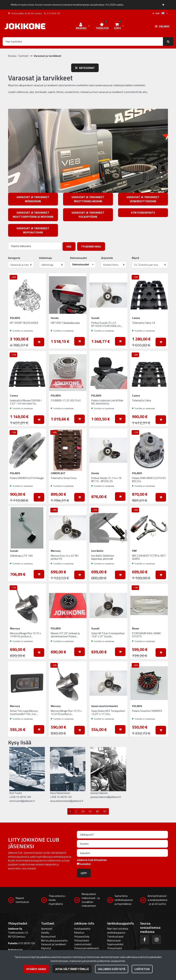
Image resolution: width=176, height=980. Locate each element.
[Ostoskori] (117, 26)
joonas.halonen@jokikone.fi (106, 797)
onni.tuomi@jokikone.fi (22, 801)
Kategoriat (85, 68)
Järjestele (107, 258)
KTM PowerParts (143, 213)
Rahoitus (79, 933)
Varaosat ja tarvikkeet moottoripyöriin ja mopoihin (33, 215)
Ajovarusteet (48, 937)
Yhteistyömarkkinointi (87, 948)
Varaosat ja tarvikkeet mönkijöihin (33, 199)
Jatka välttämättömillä (72, 969)
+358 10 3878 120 (61, 797)
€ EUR (158, 13)
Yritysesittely (82, 937)
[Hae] (83, 41)
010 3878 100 (54, 13)
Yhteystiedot (82, 941)
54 (90, 811)
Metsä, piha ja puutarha (54, 941)
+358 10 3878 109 (20, 797)
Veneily (45, 933)
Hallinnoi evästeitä (112, 969)
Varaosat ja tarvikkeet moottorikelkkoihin (88, 199)
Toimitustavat (115, 937)
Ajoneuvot (47, 929)
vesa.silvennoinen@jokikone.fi (67, 801)
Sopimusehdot (115, 944)
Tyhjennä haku (91, 246)
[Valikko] (162, 26)
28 (83, 811)
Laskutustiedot (83, 944)
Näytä (136, 258)
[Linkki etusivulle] (25, 26)
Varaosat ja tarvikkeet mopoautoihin (33, 230)
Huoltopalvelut (82, 929)
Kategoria (14, 258)
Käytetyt (46, 948)
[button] (83, 265)
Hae (69, 246)
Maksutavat (114, 941)
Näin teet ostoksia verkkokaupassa (118, 931)
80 (98, 811)
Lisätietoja (142, 969)
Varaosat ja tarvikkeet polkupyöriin (88, 215)
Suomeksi (85, 864)
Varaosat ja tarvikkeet (54, 944)
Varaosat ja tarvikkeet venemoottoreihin (143, 199)
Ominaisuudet (78, 258)
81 (105, 811)
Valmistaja (45, 258)
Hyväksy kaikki (36, 969)
